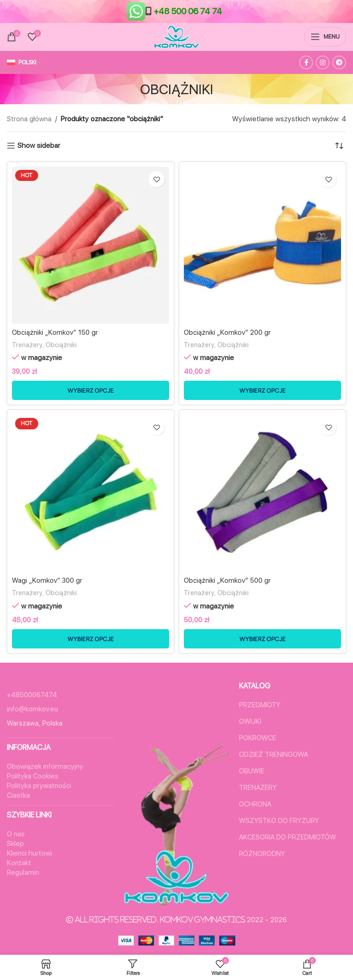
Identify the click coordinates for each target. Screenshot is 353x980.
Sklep (15, 844)
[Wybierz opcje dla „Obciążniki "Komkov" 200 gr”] (262, 390)
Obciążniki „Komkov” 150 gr (55, 332)
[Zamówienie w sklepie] (339, 146)
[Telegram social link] (339, 62)
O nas (16, 834)
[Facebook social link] (306, 62)
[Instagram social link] (323, 62)
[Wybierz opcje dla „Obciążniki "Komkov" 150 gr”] (91, 390)
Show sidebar (39, 146)
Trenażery (27, 345)
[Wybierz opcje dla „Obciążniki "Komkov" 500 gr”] (262, 639)
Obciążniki (61, 345)
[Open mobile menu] (325, 37)
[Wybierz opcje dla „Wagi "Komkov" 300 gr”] (91, 639)
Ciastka (18, 795)
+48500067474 (32, 695)
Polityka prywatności (39, 786)
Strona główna (29, 119)
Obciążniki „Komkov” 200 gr (227, 332)
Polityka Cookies (33, 776)
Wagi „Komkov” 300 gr (47, 580)
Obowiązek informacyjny (45, 766)
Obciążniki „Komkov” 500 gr (227, 580)
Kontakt (19, 863)
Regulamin (23, 873)
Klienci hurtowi (29, 853)
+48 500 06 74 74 (188, 11)
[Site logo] (176, 36)
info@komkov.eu (32, 709)
